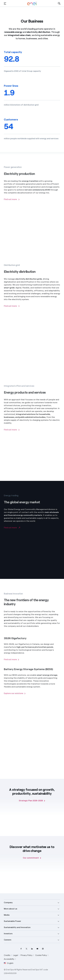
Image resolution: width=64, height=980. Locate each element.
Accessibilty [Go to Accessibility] (9, 959)
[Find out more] (12, 432)
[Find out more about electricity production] (12, 202)
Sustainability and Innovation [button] (17, 927)
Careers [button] (8, 940)
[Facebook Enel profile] (21, 949)
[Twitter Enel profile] (27, 949)
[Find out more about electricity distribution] (12, 309)
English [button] (9, 963)
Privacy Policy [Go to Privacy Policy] (26, 955)
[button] (5, 3)
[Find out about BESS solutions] (15, 696)
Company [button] (8, 902)
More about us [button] (11, 909)
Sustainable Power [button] (12, 921)
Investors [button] (8, 934)
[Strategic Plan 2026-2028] (32, 801)
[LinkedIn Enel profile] (32, 949)
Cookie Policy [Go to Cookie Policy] (41, 955)
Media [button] (7, 915)
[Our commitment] (32, 858)
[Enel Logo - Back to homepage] (32, 3)
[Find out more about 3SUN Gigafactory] (12, 662)
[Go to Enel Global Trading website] (12, 530)
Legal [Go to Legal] (15, 955)
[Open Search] (59, 3)
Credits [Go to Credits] (7, 955)
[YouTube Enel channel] (37, 949)
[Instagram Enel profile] (43, 949)
